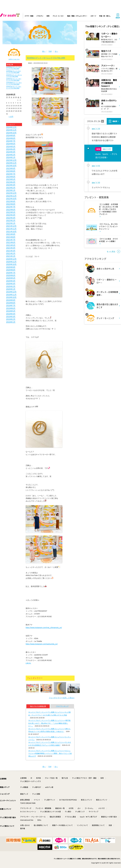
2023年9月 (11, 168)
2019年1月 (11, 322)
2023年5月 (11, 179)
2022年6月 (11, 210)
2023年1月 (11, 190)
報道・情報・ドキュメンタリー (77, 16)
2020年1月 (11, 289)
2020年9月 (11, 267)
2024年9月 (11, 136)
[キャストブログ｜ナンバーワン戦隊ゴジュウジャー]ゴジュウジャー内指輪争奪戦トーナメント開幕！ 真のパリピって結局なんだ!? (50, 753)
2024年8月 (11, 138)
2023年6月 (11, 177)
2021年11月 (11, 229)
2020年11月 (11, 262)
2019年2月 (11, 319)
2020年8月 (11, 270)
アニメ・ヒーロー (58, 16)
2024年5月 (11, 147)
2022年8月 (11, 204)
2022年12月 (11, 193)
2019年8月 (11, 303)
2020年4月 (11, 281)
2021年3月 (11, 251)
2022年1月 (11, 223)
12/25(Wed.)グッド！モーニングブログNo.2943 (14, 83)
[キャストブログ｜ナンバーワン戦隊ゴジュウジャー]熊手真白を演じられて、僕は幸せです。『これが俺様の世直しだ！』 (49, 723)
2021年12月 (11, 226)
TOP (50, 51)
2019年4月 (11, 314)
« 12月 (11, 117)
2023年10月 (11, 166)
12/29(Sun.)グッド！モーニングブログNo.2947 (14, 68)
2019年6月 (11, 308)
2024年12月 (11, 127)
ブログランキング (62, 706)
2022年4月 (11, 215)
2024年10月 (11, 133)
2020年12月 (11, 259)
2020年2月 (11, 286)
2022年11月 (11, 196)
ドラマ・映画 (29, 16)
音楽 (48, 16)
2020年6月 (11, 275)
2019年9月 (11, 300)
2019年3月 (11, 317)
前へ (44, 51)
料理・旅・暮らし (105, 16)
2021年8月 (11, 237)
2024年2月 (11, 155)
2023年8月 (11, 171)
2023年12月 (11, 160)
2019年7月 (11, 306)
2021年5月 (11, 245)
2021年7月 (11, 240)
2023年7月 (11, 174)
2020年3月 (11, 284)
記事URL (28, 663)
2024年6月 (11, 144)
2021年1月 (11, 256)
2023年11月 (11, 163)
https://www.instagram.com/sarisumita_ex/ (42, 644)
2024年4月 (11, 149)
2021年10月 (11, 232)
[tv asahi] (10, 16)
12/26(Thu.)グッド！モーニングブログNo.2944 (14, 79)
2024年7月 (11, 141)
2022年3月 (11, 218)
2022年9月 (11, 201)
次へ (56, 51)
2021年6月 (11, 242)
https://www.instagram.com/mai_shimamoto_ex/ (44, 628)
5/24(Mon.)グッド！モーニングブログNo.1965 (46, 58)
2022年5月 (11, 212)
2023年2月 (11, 188)
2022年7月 (11, 207)
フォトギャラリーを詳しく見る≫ (62, 698)
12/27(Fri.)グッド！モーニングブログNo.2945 (14, 76)
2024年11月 (11, 130)
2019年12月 (11, 292)
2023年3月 (11, 185)
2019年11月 (11, 295)
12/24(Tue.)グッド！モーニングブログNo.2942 (14, 87)
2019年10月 (11, 297)
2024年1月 (11, 157)
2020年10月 (11, 264)
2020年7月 (11, 273)
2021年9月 (11, 234)
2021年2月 (11, 254)
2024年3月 (11, 152)
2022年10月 (11, 199)
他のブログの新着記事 (38, 706)
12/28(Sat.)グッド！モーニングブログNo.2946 (14, 72)
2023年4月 (11, 182)
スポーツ (93, 16)
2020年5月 (11, 278)
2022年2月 (11, 221)
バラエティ (40, 16)
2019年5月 (11, 311)
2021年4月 (11, 248)
